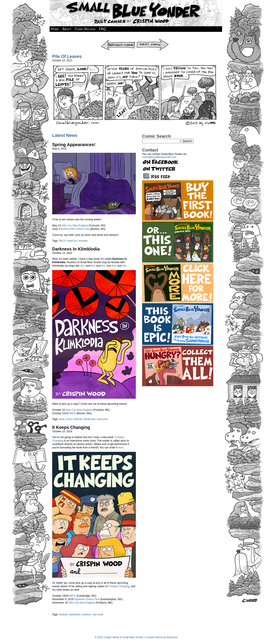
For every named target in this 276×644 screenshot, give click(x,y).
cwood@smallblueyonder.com (159, 157)
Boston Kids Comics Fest (75, 229)
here (121, 448)
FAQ (102, 29)
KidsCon (72, 241)
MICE (72, 413)
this (82, 266)
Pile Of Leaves (67, 56)
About (67, 29)
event (69, 419)
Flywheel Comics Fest (87, 599)
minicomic (102, 419)
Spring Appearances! (74, 145)
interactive (74, 615)
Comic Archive (85, 29)
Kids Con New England (75, 225)
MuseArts (172, 637)
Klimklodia (89, 419)
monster (83, 241)
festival (78, 419)
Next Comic (154, 40)
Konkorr (86, 615)
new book (98, 615)
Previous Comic (118, 40)
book (62, 419)
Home (55, 29)
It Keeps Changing (71, 427)
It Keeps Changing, (119, 586)
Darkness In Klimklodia (76, 249)
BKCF (62, 241)
